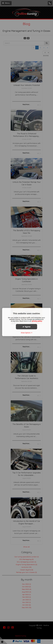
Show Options (27, 333)
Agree (26, 327)
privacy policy (37, 321)
